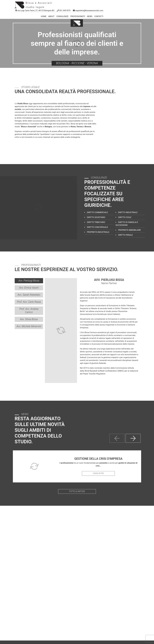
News (90, 16)
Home (44, 16)
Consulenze (62, 16)
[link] (35, 11)
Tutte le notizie (77, 491)
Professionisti (78, 16)
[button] (64, 11)
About (51, 16)
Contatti (99, 16)
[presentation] (117, 438)
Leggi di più (98, 473)
